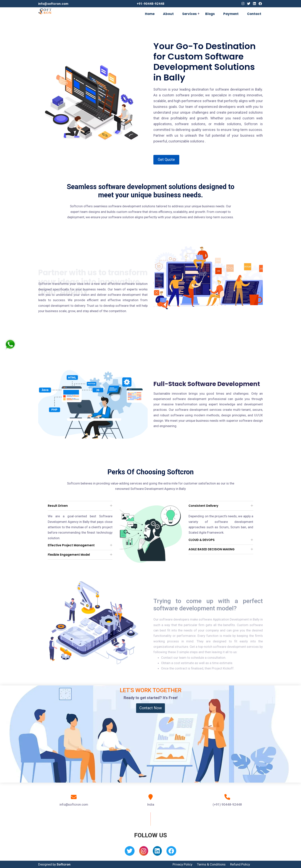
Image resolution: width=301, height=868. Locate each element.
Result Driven (58, 506)
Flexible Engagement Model (69, 555)
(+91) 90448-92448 (227, 804)
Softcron (64, 864)
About (168, 14)
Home (150, 14)
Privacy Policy (182, 864)
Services (189, 14)
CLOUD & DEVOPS (202, 540)
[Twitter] (249, 4)
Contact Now (151, 708)
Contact (254, 14)
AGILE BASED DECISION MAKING (212, 549)
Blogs (210, 14)
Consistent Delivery (203, 506)
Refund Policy (240, 864)
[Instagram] (243, 4)
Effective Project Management (71, 545)
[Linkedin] (254, 4)
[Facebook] (260, 4)
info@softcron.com (53, 4)
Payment (231, 14)
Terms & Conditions (211, 864)
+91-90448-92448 (150, 4)
